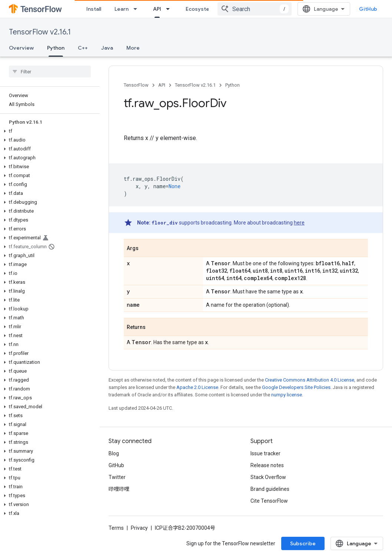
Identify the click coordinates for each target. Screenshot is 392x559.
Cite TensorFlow (269, 501)
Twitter (117, 477)
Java (107, 48)
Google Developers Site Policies (296, 387)
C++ (83, 48)
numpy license (287, 395)
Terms (116, 528)
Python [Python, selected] (56, 48)
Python (232, 85)
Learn (122, 9)
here (299, 223)
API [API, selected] (157, 9)
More (133, 48)
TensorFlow (136, 85)
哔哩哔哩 (119, 489)
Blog (114, 453)
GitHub (368, 9)
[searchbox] (50, 71)
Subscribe (303, 543)
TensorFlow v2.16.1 (40, 32)
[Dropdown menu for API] (170, 9)
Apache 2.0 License (197, 387)
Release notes (267, 465)
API (162, 85)
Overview (21, 48)
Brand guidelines (270, 489)
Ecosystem (200, 9)
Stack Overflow (268, 477)
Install (94, 9)
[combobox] (255, 9)
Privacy (139, 528)
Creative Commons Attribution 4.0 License (310, 380)
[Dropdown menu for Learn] (137, 9)
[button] (48, 131)
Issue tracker (265, 453)
